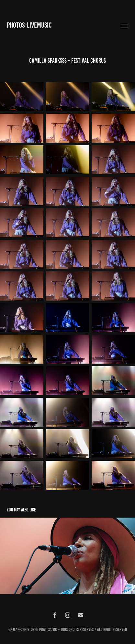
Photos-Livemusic (29, 25)
